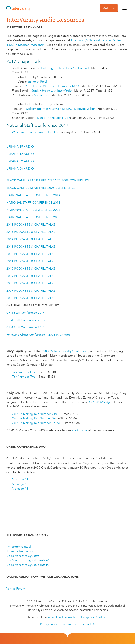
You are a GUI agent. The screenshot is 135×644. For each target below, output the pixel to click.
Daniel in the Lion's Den (54, 118)
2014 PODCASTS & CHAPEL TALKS (31, 239)
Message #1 (20, 480)
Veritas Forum (16, 589)
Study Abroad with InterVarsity (52, 91)
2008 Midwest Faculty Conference (65, 351)
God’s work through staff (23, 556)
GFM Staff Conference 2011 (26, 328)
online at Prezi (37, 82)
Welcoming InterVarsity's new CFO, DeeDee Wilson (61, 109)
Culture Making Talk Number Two (35, 419)
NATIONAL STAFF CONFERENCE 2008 (33, 210)
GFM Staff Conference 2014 (26, 313)
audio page (80, 430)
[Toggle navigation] (124, 8)
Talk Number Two (24, 377)
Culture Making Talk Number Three (36, 423)
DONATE (109, 8)
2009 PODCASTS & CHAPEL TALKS (31, 276)
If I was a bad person (20, 551)
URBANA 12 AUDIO (20, 154)
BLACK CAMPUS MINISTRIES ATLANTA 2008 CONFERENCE (48, 181)
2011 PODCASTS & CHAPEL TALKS (31, 261)
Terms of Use (69, 624)
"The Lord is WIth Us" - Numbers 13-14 (53, 86)
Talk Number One (24, 372)
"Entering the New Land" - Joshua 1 (65, 68)
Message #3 (20, 489)
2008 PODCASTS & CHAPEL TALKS (31, 283)
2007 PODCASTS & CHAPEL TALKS (31, 291)
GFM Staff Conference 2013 (26, 320)
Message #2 (20, 484)
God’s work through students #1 (28, 560)
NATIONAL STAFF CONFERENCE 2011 (33, 203)
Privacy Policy (49, 624)
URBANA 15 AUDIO (20, 147)
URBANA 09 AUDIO (20, 161)
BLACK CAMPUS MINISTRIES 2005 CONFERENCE (41, 188)
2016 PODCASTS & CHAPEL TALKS (31, 225)
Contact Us (88, 624)
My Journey (42, 95)
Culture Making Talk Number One (35, 414)
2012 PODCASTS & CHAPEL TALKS (31, 254)
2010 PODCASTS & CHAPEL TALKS (31, 269)
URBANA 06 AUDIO (20, 169)
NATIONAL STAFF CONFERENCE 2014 (33, 195)
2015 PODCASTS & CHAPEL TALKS (31, 232)
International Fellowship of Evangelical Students (77, 617)
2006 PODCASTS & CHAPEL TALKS (31, 298)
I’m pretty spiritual (19, 547)
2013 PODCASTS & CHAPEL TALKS (31, 247)
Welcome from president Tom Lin (35, 132)
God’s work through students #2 (28, 565)
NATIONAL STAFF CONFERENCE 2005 (33, 217)
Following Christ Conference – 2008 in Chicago (38, 335)
